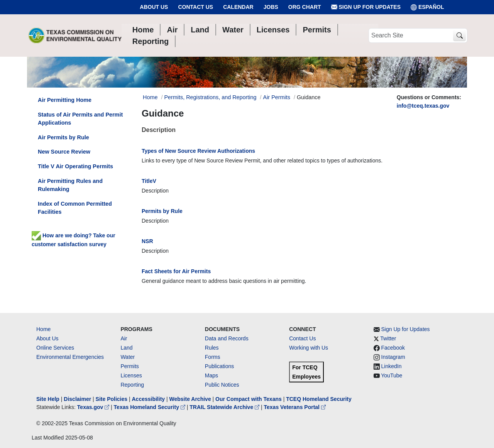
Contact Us (195, 7)
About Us (154, 7)
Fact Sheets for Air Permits (176, 271)
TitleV (149, 181)
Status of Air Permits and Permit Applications (80, 119)
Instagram (393, 357)
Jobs (271, 7)
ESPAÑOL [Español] (427, 7)
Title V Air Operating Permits (75, 166)
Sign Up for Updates (366, 7)
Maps (211, 375)
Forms (213, 357)
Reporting (132, 385)
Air (124, 338)
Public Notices (222, 385)
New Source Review (64, 152)
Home (43, 329)
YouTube (392, 375)
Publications (220, 366)
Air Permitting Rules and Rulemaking (70, 185)
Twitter (388, 338)
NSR (147, 241)
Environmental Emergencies (70, 357)
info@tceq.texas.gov (423, 106)
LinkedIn (392, 366)
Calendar (238, 7)
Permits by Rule (162, 211)
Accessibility (149, 399)
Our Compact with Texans (249, 399)
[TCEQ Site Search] (459, 36)
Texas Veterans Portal (295, 407)
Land (126, 348)
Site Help (48, 399)
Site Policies (112, 399)
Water (128, 357)
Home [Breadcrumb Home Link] (150, 97)
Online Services (55, 348)
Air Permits (277, 97)
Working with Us (309, 348)
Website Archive (190, 399)
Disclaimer (77, 399)
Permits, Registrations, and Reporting (210, 97)
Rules (212, 348)
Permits (129, 366)
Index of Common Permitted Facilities (75, 208)
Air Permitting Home (65, 100)
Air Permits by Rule (63, 137)
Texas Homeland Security (150, 407)
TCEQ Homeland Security (319, 399)
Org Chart (305, 7)
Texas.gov (94, 407)
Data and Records (227, 338)
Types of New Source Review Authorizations (198, 151)
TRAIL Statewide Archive (225, 407)
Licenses (131, 375)
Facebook (393, 348)
